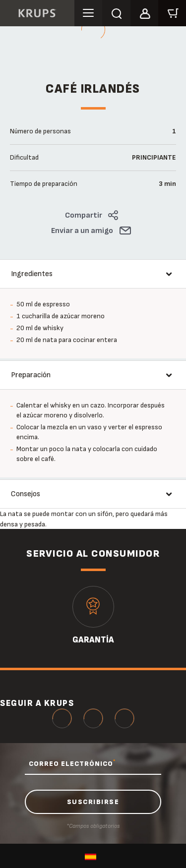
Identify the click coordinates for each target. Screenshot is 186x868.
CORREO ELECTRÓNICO (72, 763)
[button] (144, 12)
